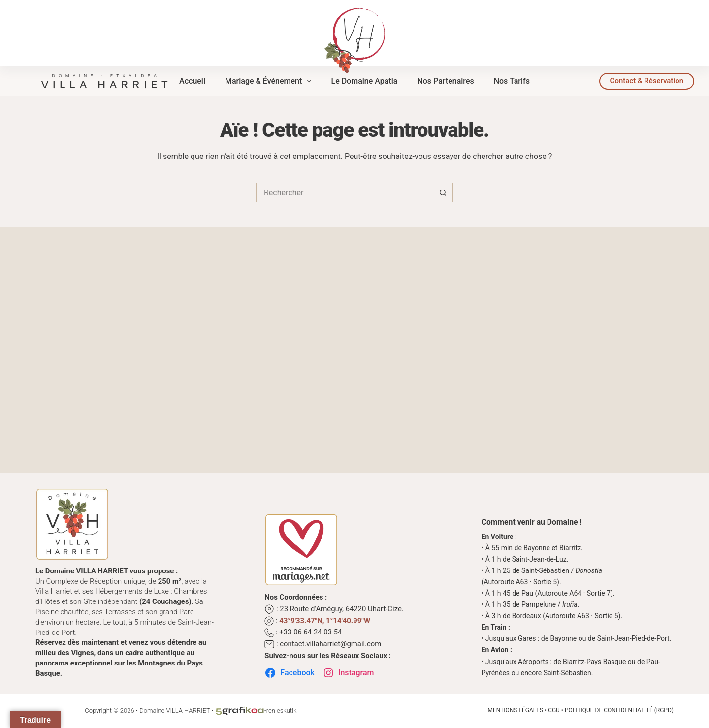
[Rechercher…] (345, 192)
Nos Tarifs (512, 81)
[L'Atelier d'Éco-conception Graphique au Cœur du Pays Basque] (240, 711)
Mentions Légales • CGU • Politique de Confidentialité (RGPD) (580, 710)
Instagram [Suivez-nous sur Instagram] (348, 673)
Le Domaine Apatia (364, 81)
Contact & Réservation (647, 81)
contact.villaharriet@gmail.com (330, 644)
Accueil (192, 81)
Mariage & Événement (270, 81)
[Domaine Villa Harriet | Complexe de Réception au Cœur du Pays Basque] (104, 80)
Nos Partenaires (445, 81)
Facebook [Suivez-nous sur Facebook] (290, 673)
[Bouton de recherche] (443, 192)
